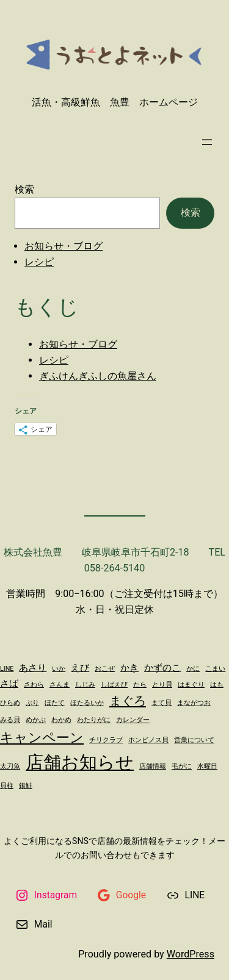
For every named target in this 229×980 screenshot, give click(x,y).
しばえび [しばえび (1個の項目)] (114, 685)
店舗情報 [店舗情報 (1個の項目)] (153, 766)
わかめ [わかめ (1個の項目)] (61, 720)
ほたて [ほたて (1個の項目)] (55, 703)
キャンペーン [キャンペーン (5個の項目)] (42, 737)
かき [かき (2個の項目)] (129, 668)
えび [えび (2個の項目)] (80, 668)
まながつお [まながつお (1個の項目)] (194, 703)
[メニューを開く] (207, 142)
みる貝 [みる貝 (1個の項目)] (10, 720)
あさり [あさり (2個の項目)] (33, 668)
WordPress (191, 954)
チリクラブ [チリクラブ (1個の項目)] (106, 740)
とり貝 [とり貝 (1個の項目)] (162, 685)
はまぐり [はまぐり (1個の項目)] (191, 685)
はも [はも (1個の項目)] (217, 685)
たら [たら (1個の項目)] (140, 685)
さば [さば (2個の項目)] (9, 684)
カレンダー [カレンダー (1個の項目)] (133, 720)
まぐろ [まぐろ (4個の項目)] (128, 701)
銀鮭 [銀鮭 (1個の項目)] (26, 786)
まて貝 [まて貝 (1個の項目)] (162, 703)
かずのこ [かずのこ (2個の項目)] (162, 668)
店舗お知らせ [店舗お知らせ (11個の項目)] (80, 762)
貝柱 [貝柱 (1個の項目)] (7, 786)
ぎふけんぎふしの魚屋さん (98, 376)
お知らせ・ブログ (64, 246)
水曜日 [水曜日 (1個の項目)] (207, 766)
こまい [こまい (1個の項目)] (215, 669)
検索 (24, 189)
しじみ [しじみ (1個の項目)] (85, 685)
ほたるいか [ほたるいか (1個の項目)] (87, 703)
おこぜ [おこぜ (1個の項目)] (105, 669)
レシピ (39, 262)
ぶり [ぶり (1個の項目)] (32, 703)
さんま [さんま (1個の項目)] (60, 685)
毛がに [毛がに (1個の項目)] (182, 766)
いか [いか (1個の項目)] (59, 669)
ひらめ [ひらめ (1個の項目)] (10, 703)
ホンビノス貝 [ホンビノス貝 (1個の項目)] (148, 740)
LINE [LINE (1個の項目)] (7, 669)
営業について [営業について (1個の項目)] (194, 740)
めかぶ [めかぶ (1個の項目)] (36, 720)
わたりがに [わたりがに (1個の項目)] (94, 720)
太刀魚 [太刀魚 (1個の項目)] (10, 766)
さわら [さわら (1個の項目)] (34, 685)
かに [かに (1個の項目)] (193, 669)
